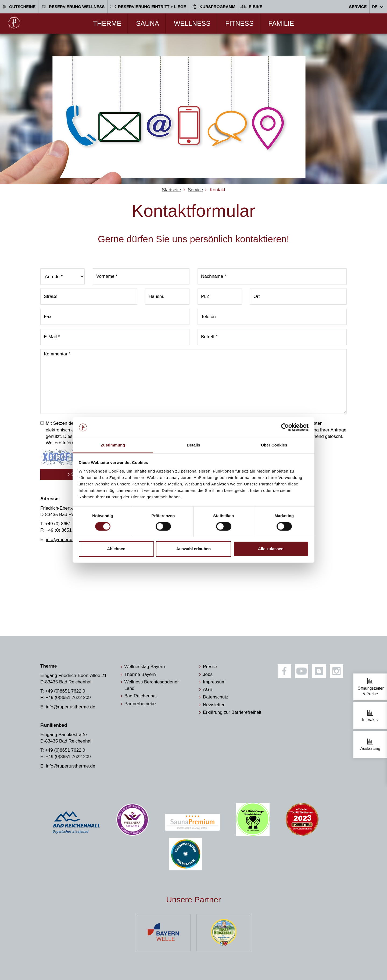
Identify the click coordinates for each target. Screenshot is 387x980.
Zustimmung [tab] (113, 445)
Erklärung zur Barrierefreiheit (232, 712)
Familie (281, 23)
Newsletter (214, 705)
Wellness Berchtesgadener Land (152, 685)
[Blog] (319, 671)
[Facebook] (284, 671)
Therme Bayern (140, 674)
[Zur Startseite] (14, 23)
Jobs (208, 674)
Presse (210, 667)
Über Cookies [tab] (274, 445)
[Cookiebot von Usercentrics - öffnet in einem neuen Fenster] (285, 427)
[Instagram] (336, 671)
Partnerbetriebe (140, 704)
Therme (107, 23)
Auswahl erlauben (193, 549)
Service (358, 7)
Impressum (214, 682)
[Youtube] (302, 671)
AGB (208, 689)
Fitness (239, 23)
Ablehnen (116, 549)
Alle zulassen (271, 549)
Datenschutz (216, 697)
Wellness (192, 23)
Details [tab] (193, 445)
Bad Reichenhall (141, 696)
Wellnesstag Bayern (145, 667)
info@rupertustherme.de (71, 540)
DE (375, 7)
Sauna (148, 23)
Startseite (171, 190)
